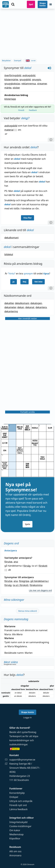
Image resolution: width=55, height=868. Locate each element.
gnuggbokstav (12, 84)
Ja (14, 282)
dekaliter (9, 303)
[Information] (51, 140)
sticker (16, 88)
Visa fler (27, 218)
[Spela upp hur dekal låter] (49, 68)
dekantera (41, 307)
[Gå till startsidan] (6, 4)
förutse (8, 562)
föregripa (24, 581)
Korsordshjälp (17, 793)
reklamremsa (29, 84)
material (9, 130)
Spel (31, 4)
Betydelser (6, 61)
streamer (42, 84)
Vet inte (38, 282)
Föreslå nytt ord (18, 805)
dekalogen (36, 303)
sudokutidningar (18, 744)
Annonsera (15, 855)
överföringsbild (13, 75)
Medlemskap (16, 834)
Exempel (18, 61)
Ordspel (14, 797)
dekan (21, 307)
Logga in (27, 717)
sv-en (30, 61)
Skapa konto (43, 4)
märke (8, 88)
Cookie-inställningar (20, 826)
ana (16, 562)
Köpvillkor (15, 838)
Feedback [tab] (33, 110)
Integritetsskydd (18, 822)
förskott (43, 566)
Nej (24, 282)
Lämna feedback (18, 809)
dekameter (10, 307)
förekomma (36, 585)
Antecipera (11, 551)
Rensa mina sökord (28, 611)
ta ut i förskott (21, 585)
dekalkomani (12, 238)
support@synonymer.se (22, 760)
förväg (27, 566)
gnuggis (36, 79)
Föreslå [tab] (21, 110)
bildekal (9, 254)
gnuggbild (25, 79)
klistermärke (11, 79)
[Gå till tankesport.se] (27, 749)
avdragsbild (29, 75)
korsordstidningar (19, 740)
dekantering (11, 311)
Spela (28, 524)
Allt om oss (15, 851)
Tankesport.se (17, 736)
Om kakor (15, 830)
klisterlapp (10, 99)
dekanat (30, 307)
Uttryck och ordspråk (21, 801)
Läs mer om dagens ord (40, 590)
